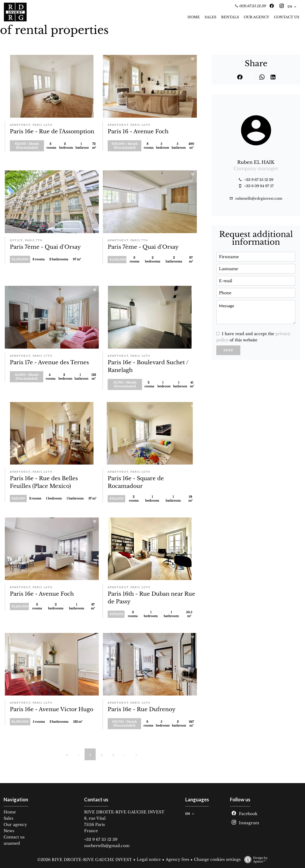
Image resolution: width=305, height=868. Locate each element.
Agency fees (177, 859)
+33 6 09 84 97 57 (259, 186)
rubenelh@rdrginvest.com (259, 198)
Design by (255, 860)
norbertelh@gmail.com (107, 846)
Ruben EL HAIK (256, 162)
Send (228, 350)
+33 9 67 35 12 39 (259, 180)
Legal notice (149, 859)
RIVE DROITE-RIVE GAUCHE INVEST (124, 812)
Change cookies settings (217, 859)
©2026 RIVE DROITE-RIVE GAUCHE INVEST (85, 860)
